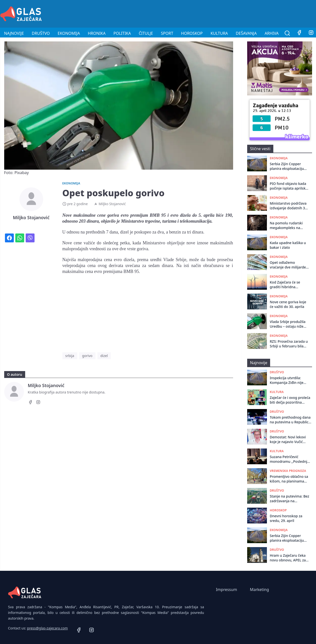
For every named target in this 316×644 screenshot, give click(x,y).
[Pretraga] (287, 33)
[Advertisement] (226, 13)
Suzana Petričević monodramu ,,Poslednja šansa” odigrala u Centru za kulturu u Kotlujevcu (290, 459)
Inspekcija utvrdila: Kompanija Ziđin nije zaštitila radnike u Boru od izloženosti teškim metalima (289, 380)
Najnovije (14, 33)
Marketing (259, 590)
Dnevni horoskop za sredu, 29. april (286, 518)
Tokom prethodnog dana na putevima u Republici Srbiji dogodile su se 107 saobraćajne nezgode (290, 420)
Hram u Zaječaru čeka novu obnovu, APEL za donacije (288, 558)
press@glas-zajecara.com (47, 628)
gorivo (87, 356)
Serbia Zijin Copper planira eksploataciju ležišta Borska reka (287, 166)
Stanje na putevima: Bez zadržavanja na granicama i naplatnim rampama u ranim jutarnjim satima (290, 499)
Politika (122, 33)
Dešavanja (246, 33)
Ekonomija (69, 33)
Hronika (97, 33)
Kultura (219, 33)
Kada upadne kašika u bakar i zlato (288, 245)
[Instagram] (38, 403)
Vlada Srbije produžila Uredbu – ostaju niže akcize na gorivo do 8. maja (288, 324)
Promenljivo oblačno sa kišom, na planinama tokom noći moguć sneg (290, 479)
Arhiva (272, 33)
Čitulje (146, 33)
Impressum (226, 590)
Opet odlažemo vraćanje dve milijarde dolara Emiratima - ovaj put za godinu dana (289, 265)
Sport (167, 33)
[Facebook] (299, 33)
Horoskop (192, 33)
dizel (104, 356)
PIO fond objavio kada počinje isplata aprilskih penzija (289, 186)
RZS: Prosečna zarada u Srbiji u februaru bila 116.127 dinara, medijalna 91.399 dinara (289, 344)
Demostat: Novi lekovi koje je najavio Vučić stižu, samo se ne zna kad (291, 439)
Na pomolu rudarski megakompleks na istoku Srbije (286, 225)
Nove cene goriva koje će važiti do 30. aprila (288, 304)
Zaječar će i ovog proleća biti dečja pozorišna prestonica (290, 400)
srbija (70, 356)
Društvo (41, 33)
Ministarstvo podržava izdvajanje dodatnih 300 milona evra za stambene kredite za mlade (289, 206)
